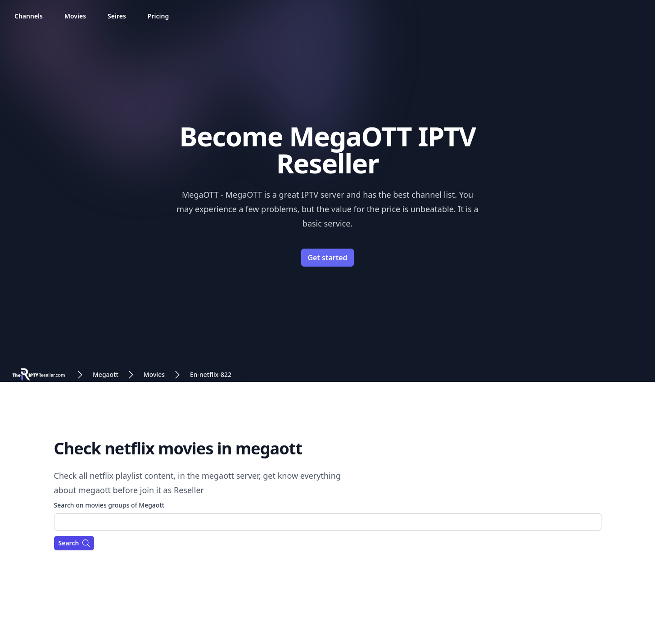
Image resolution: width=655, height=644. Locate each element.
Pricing (158, 16)
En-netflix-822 (211, 374)
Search (75, 543)
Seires (117, 16)
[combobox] (328, 522)
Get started (327, 258)
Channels (29, 16)
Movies (75, 16)
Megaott (106, 374)
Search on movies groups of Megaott (109, 505)
